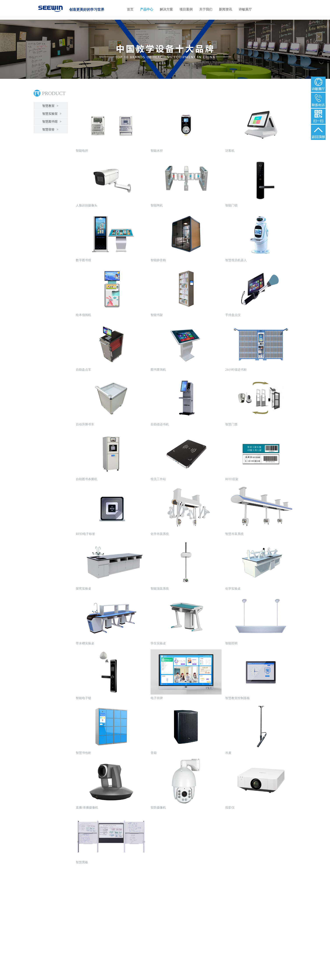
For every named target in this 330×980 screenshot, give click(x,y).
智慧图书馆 (51, 122)
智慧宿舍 (50, 130)
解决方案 (166, 9)
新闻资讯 (225, 9)
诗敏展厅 (245, 9)
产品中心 (147, 9)
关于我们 (206, 9)
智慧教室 (50, 106)
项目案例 (186, 9)
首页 (130, 9)
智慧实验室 (51, 114)
